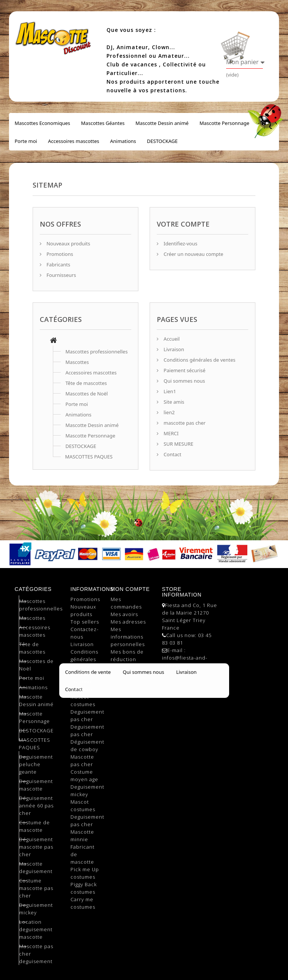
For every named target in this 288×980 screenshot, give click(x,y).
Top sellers (85, 622)
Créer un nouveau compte (193, 254)
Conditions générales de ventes (199, 360)
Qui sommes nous (184, 381)
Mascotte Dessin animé (162, 123)
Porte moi (26, 141)
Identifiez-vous (180, 243)
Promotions (59, 254)
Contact (172, 454)
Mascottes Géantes (103, 123)
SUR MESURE (178, 444)
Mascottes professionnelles (97, 352)
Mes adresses (128, 622)
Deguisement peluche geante (36, 764)
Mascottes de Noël (87, 394)
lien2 (169, 412)
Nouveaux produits (68, 243)
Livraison (173, 349)
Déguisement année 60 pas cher (36, 806)
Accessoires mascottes (74, 141)
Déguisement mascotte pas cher (36, 847)
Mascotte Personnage (224, 123)
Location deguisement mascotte (36, 929)
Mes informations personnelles (128, 637)
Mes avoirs (124, 614)
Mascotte (82, 674)
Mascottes (77, 362)
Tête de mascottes (86, 383)
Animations (123, 141)
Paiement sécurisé (184, 370)
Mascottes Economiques (42, 123)
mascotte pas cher (184, 423)
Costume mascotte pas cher (36, 888)
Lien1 (169, 391)
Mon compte (130, 589)
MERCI (170, 433)
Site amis (173, 402)
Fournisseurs (61, 275)
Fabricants (58, 265)
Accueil (171, 339)
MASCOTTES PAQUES (89, 457)
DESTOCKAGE (162, 141)
